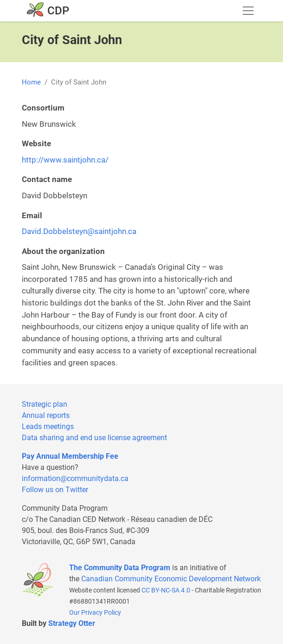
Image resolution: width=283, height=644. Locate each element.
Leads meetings (48, 426)
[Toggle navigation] (248, 11)
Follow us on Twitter (55, 490)
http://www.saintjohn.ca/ (65, 160)
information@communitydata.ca (75, 478)
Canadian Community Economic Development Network (171, 579)
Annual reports (46, 415)
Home (31, 82)
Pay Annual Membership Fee (70, 456)
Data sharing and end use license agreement (94, 438)
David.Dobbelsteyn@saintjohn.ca (79, 231)
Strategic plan (45, 404)
